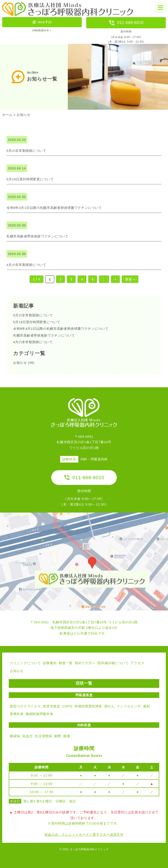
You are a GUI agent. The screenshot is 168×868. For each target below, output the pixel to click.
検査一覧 (66, 663)
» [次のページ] (115, 279)
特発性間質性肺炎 (88, 706)
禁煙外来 (17, 714)
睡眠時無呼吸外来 (40, 714)
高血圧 (27, 736)
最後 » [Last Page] (130, 279)
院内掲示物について (113, 663)
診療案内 (50, 663)
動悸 (58, 736)
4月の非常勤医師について (33, 342)
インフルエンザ (129, 706)
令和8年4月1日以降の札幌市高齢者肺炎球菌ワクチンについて (61, 329)
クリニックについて (25, 663)
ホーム (7, 115)
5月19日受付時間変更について (37, 322)
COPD (67, 706)
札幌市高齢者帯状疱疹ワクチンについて (44, 335)
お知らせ (20, 363)
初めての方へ (85, 663)
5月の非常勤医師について (33, 315)
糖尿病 (15, 736)
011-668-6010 (126, 23)
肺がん (109, 706)
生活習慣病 (43, 736)
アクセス (137, 663)
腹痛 (67, 736)
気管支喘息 (52, 706)
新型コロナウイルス (25, 706)
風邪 (146, 706)
